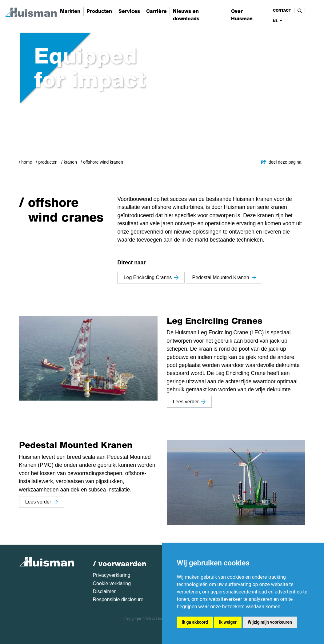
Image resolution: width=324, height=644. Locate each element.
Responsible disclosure (118, 599)
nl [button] (276, 21)
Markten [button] (70, 11)
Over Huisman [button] (242, 15)
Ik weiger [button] (228, 622)
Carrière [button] (156, 11)
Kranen (70, 162)
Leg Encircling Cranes (151, 277)
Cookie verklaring (112, 583)
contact (282, 10)
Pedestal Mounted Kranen (224, 277)
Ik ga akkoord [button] (195, 622)
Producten (48, 162)
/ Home (26, 162)
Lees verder (189, 402)
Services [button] (129, 11)
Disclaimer (104, 591)
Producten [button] (99, 11)
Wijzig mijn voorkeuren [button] (270, 622)
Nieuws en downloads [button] (186, 15)
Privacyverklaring (112, 575)
